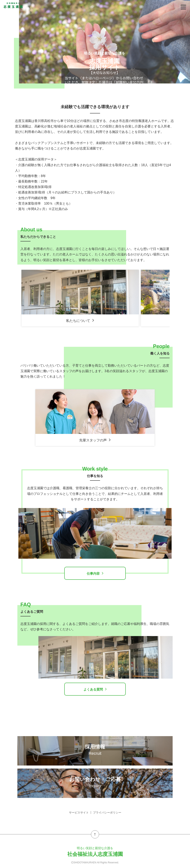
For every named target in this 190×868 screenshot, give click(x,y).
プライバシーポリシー (107, 812)
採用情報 (95, 750)
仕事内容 (95, 573)
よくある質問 (95, 689)
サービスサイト (79, 812)
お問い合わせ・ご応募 (95, 782)
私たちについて (80, 321)
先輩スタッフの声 (95, 440)
